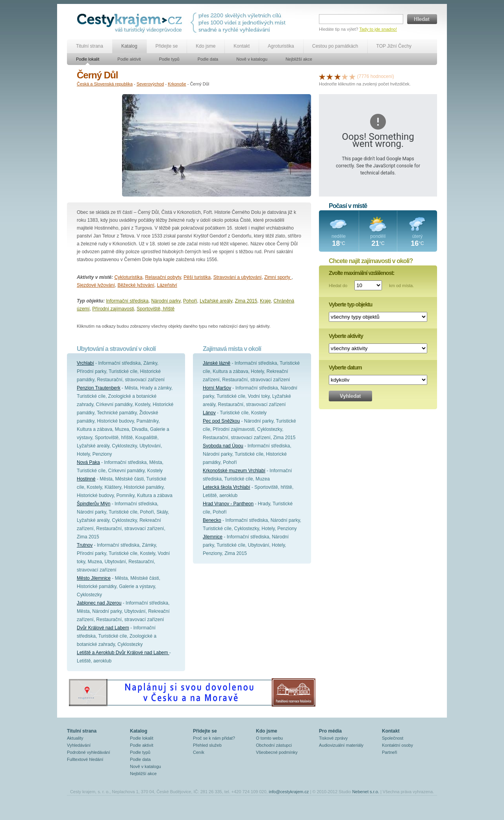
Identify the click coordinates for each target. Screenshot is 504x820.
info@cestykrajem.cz (289, 792)
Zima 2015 (246, 301)
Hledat (422, 19)
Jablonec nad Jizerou (99, 603)
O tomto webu (269, 738)
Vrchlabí (85, 363)
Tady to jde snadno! (378, 29)
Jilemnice (213, 537)
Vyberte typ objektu (350, 304)
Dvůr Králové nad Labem (103, 628)
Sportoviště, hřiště (156, 309)
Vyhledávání (79, 745)
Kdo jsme (206, 46)
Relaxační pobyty (163, 277)
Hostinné (86, 479)
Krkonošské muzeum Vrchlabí (234, 471)
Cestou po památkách (335, 46)
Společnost (393, 738)
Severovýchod (150, 84)
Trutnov (85, 545)
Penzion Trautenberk (99, 388)
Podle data (208, 59)
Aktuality (75, 738)
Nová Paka (88, 462)
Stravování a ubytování (238, 277)
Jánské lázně (217, 363)
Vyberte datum (345, 367)
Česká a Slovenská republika (105, 84)
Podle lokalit (88, 59)
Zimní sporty (278, 277)
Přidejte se (167, 46)
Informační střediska (127, 301)
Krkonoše (177, 84)
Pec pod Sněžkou (221, 421)
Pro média (330, 731)
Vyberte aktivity (346, 336)
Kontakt (242, 46)
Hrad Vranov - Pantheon (228, 504)
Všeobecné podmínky (277, 752)
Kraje (265, 301)
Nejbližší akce (299, 59)
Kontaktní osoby (397, 745)
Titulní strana (90, 46)
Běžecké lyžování (136, 285)
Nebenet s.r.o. (366, 792)
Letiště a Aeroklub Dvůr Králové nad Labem (123, 653)
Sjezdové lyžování (96, 285)
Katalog (129, 46)
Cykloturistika (128, 277)
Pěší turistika (197, 277)
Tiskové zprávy (333, 738)
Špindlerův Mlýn (94, 504)
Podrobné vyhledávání (88, 752)
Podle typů (169, 59)
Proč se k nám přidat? (214, 738)
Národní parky (166, 301)
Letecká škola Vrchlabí (226, 487)
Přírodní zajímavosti (113, 309)
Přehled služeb (207, 745)
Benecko (212, 520)
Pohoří (190, 301)
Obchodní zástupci (274, 745)
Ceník (199, 752)
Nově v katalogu (252, 59)
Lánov (209, 413)
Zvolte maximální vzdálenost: (362, 273)
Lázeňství (167, 285)
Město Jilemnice (94, 578)
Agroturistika (281, 46)
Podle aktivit (129, 59)
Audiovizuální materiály (341, 745)
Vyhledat (350, 396)
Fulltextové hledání (85, 759)
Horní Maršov (217, 388)
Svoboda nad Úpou (223, 446)
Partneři (390, 752)
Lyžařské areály (216, 301)
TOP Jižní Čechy (394, 46)
